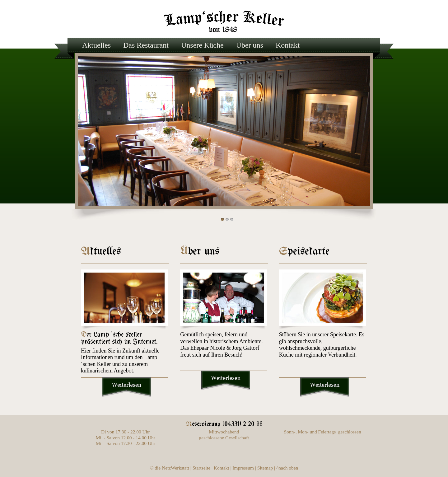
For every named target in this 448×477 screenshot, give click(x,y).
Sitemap (265, 468)
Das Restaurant (146, 45)
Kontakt (288, 45)
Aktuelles (96, 45)
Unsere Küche (202, 45)
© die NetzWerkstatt (170, 468)
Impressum (243, 468)
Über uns (250, 45)
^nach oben (287, 468)
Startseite (201, 468)
